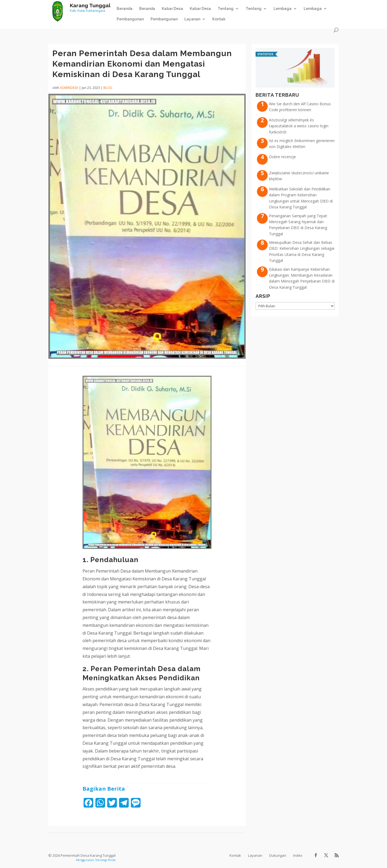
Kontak (219, 19)
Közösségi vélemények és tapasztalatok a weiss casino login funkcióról (299, 126)
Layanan (192, 19)
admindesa (69, 88)
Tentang (226, 9)
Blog (108, 88)
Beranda (125, 9)
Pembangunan (130, 19)
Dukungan (278, 855)
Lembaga (283, 9)
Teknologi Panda (105, 860)
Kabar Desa (172, 9)
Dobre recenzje (282, 157)
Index (298, 855)
